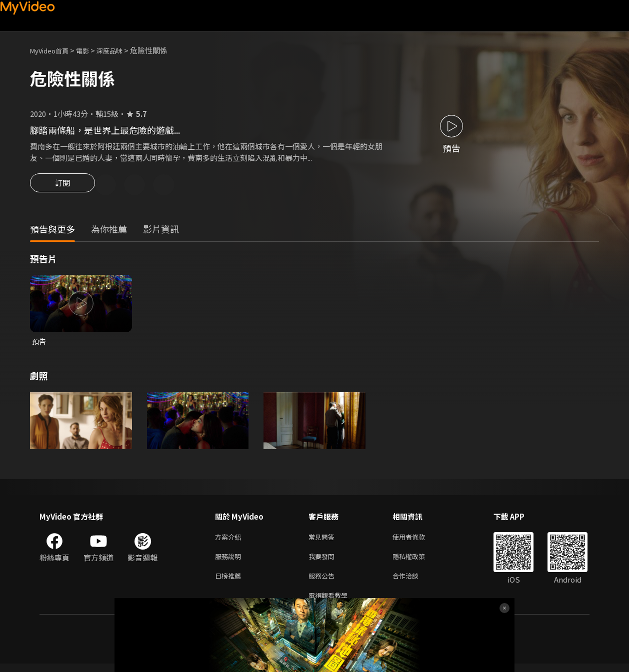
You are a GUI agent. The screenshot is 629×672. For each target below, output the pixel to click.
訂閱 (62, 186)
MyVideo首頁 (53, 50)
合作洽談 (413, 582)
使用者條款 (417, 540)
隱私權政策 (417, 561)
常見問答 (323, 540)
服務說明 (230, 561)
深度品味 (120, 50)
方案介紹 (230, 540)
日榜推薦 (230, 582)
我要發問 (323, 561)
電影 (90, 50)
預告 (39, 343)
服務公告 (323, 582)
